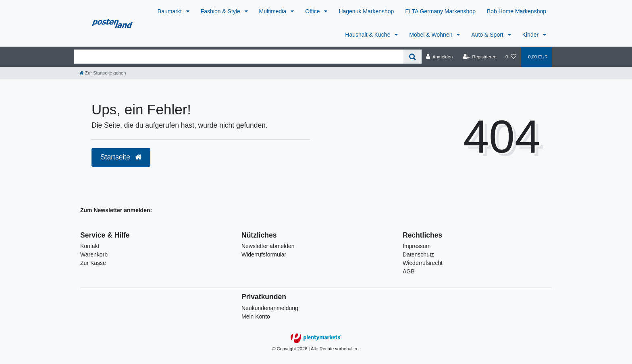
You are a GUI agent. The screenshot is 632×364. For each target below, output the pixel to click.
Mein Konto (256, 316)
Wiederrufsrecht (423, 263)
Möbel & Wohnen (431, 35)
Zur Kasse (93, 263)
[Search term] (239, 57)
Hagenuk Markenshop (366, 11)
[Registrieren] (480, 57)
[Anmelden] (440, 57)
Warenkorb (94, 254)
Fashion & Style (221, 11)
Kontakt (90, 246)
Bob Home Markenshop (517, 11)
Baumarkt (170, 11)
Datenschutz (418, 254)
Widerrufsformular (264, 254)
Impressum (417, 246)
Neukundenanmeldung (270, 308)
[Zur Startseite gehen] (103, 73)
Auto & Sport (488, 35)
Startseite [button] (121, 157)
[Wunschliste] (511, 57)
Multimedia (274, 11)
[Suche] (413, 57)
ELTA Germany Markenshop (440, 11)
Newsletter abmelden (268, 246)
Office (313, 11)
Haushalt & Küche (368, 35)
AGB (409, 271)
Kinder (531, 35)
